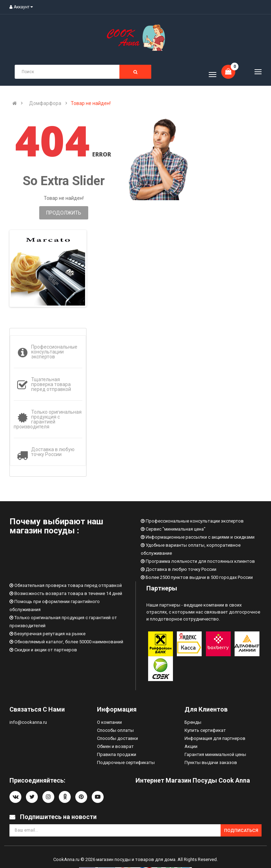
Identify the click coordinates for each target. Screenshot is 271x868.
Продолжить (64, 213)
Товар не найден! (91, 103)
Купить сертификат (205, 730)
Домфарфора (45, 103)
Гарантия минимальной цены (215, 754)
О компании (109, 722)
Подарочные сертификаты (126, 762)
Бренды (193, 722)
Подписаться (241, 830)
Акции (191, 746)
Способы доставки (117, 738)
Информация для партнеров (215, 738)
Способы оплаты (115, 730)
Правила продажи (117, 754)
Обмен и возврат (115, 746)
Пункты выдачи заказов (211, 762)
